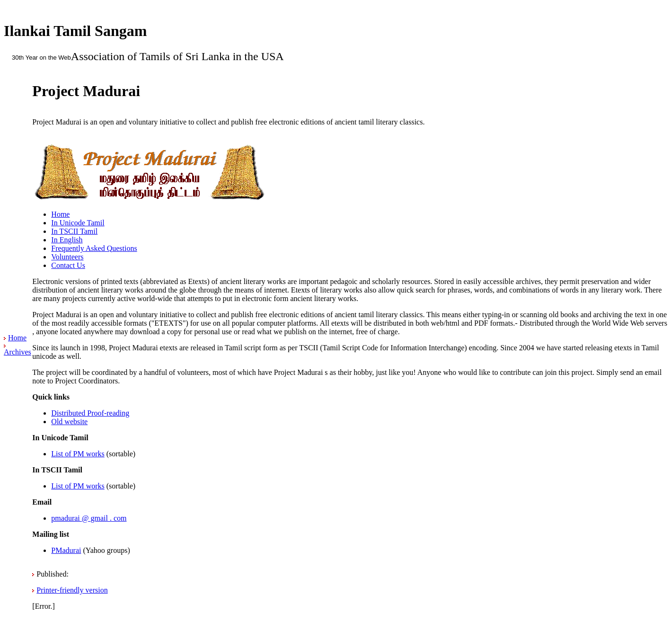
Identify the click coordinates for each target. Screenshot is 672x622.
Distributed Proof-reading (90, 413)
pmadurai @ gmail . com (89, 518)
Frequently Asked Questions (94, 248)
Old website (69, 422)
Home (17, 338)
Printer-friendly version (72, 590)
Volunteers (67, 257)
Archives (18, 352)
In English (67, 240)
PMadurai (66, 550)
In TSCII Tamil (74, 231)
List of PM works (78, 454)
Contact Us (68, 265)
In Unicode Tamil (78, 223)
